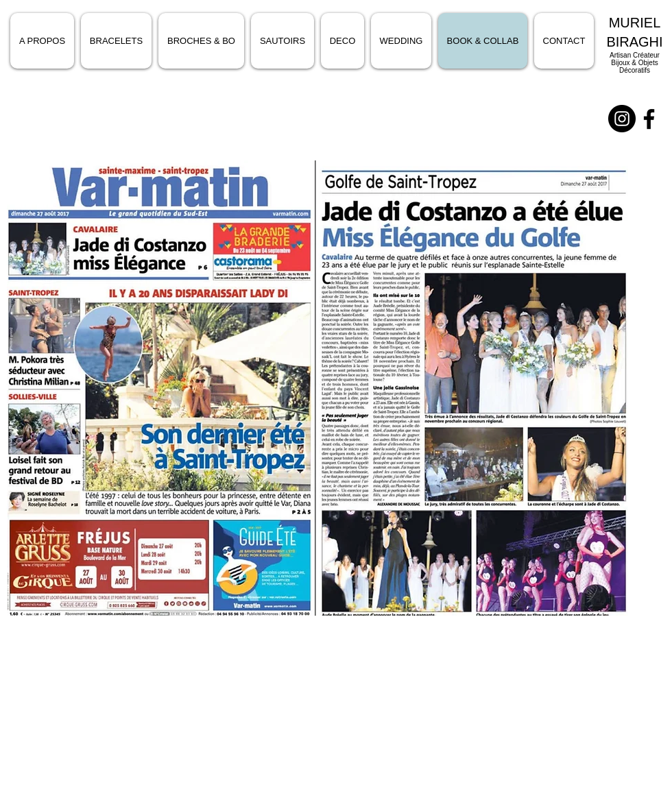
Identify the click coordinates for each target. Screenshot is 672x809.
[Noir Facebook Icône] (649, 119)
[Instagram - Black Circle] (622, 119)
